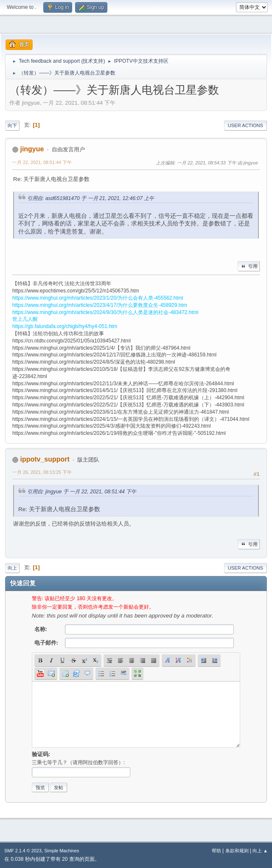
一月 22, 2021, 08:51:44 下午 (42, 162)
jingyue (32, 149)
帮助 (216, 851)
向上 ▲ (260, 851)
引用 (249, 266)
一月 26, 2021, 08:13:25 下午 (42, 472)
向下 (12, 125)
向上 (12, 568)
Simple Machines (62, 851)
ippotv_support (45, 459)
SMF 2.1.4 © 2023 (23, 851)
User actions (245, 125)
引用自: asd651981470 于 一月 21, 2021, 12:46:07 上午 (91, 198)
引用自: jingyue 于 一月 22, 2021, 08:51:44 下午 (82, 492)
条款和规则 (237, 851)
